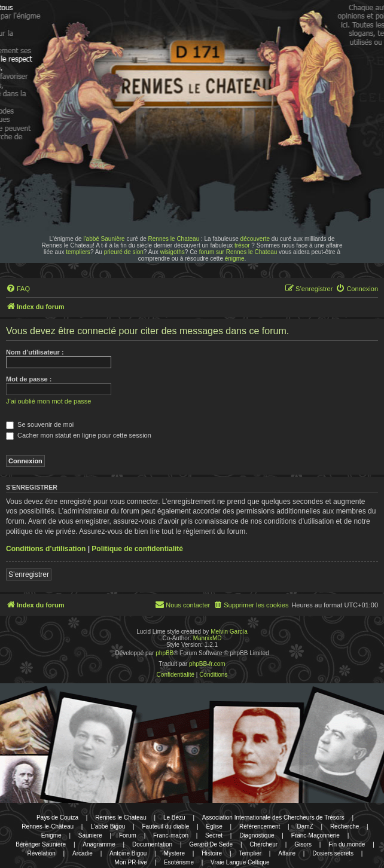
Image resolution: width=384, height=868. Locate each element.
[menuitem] (18, 289)
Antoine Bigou (128, 853)
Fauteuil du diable (165, 826)
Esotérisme (179, 862)
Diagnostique (257, 835)
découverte (255, 239)
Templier (250, 853)
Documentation (152, 844)
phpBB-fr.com (207, 664)
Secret (214, 835)
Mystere (175, 853)
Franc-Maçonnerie (316, 835)
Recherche (345, 826)
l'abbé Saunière (104, 239)
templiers (78, 252)
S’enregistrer (29, 574)
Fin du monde (347, 844)
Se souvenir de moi (40, 424)
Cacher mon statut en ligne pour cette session (79, 435)
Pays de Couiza (57, 817)
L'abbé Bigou (108, 826)
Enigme (51, 835)
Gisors (303, 844)
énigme (235, 259)
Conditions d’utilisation (46, 549)
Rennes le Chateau (174, 239)
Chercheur (263, 844)
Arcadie (83, 853)
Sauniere (90, 835)
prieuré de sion (124, 252)
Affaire (287, 853)
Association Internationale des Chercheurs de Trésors (273, 817)
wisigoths (173, 252)
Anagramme (99, 844)
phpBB (164, 653)
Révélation (42, 853)
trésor (242, 245)
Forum (128, 835)
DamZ (305, 826)
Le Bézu (174, 817)
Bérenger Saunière (41, 844)
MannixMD (208, 638)
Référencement (260, 826)
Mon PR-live (130, 862)
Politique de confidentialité (137, 549)
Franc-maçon (171, 835)
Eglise (214, 826)
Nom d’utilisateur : (35, 352)
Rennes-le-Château (48, 826)
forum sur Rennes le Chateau (238, 252)
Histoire (212, 853)
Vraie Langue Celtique (240, 862)
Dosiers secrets (333, 853)
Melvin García (229, 632)
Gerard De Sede (211, 844)
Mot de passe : (29, 379)
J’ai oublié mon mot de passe (48, 401)
